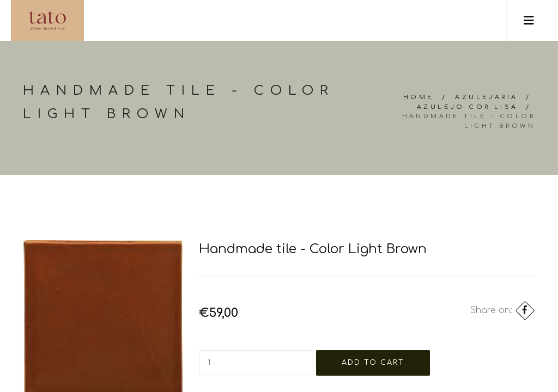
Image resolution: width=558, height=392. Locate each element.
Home (419, 97)
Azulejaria (486, 97)
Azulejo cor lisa (467, 107)
